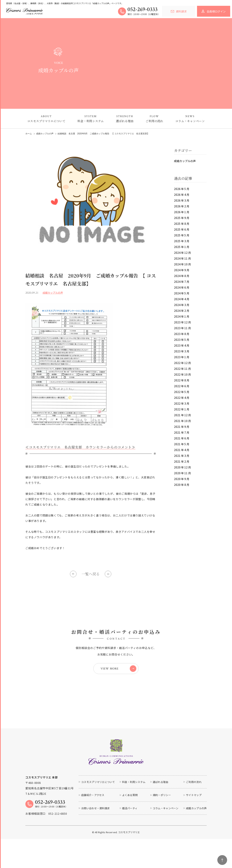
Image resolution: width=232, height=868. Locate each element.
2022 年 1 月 (182, 409)
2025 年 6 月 (182, 229)
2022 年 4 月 (182, 398)
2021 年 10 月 (182, 421)
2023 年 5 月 (182, 340)
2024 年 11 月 (182, 258)
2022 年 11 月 (182, 369)
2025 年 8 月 (182, 224)
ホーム (29, 134)
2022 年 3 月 (182, 403)
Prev (73, 574)
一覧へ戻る (91, 574)
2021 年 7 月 (182, 432)
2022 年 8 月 (182, 380)
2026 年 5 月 (182, 189)
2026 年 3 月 (182, 200)
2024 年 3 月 (182, 305)
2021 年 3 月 (182, 456)
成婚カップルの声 (45, 134)
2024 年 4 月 (182, 299)
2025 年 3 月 (182, 241)
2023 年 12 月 (182, 322)
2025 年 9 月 (182, 218)
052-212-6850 (58, 814)
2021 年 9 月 (182, 427)
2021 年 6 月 (182, 438)
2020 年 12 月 (182, 467)
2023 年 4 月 (182, 345)
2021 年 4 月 (182, 450)
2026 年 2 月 (182, 206)
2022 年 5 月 (182, 392)
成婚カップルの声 (185, 161)
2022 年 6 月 (182, 386)
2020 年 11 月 (182, 473)
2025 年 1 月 (182, 247)
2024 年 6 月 (182, 287)
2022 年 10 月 (182, 374)
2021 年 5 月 (182, 444)
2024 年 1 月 (182, 316)
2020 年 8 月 (182, 485)
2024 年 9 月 (182, 270)
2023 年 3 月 (182, 351)
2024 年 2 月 (182, 311)
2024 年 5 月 (182, 293)
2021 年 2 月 (182, 461)
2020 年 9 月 (182, 479)
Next (108, 574)
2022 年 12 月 (182, 363)
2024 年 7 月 (182, 282)
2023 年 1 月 (182, 357)
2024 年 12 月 (182, 253)
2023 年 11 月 (182, 328)
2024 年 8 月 (182, 276)
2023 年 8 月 (182, 334)
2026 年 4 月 (182, 195)
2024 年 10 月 (182, 264)
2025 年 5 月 (182, 235)
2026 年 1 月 (182, 212)
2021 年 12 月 (182, 415)
